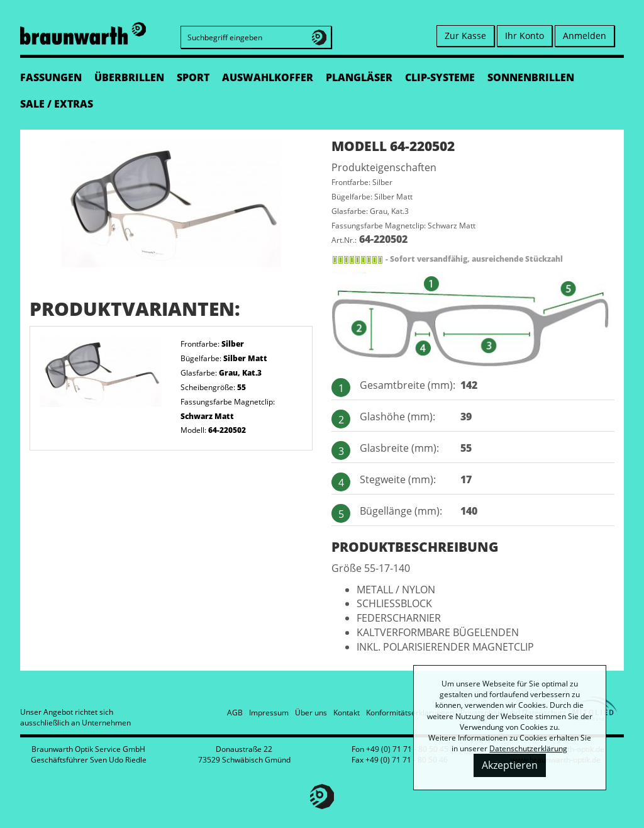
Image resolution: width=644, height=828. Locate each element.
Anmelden (585, 36)
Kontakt (347, 713)
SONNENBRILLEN (531, 77)
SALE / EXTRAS (57, 104)
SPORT (193, 77)
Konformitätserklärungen (410, 713)
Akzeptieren (510, 765)
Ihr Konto (525, 36)
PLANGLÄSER (359, 77)
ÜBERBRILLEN (129, 77)
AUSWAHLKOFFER (268, 77)
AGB (235, 713)
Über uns (311, 713)
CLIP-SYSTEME (440, 77)
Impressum (269, 713)
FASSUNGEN (51, 77)
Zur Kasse (465, 36)
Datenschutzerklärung (528, 748)
